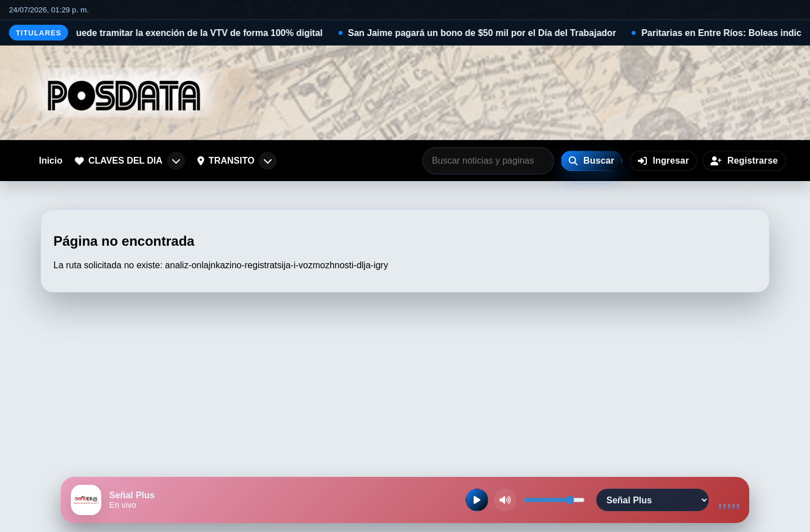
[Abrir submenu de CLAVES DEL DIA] (176, 161)
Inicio (51, 161)
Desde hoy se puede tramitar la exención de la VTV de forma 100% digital (179, 33)
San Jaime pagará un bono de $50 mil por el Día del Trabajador (495, 33)
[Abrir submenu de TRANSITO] (268, 161)
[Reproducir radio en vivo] (477, 500)
